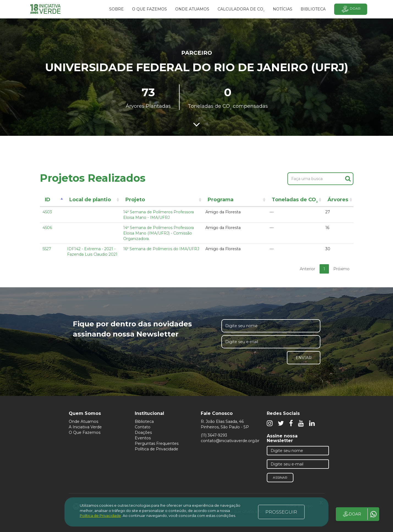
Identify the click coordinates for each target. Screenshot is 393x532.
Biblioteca (144, 421)
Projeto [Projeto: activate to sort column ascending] (135, 200)
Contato (143, 427)
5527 (47, 249)
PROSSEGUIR (281, 512)
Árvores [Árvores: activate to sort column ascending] (338, 200)
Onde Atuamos (83, 421)
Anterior (307, 269)
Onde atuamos (192, 9)
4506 (47, 228)
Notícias (283, 9)
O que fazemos (149, 9)
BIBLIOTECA (313, 9)
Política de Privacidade (156, 449)
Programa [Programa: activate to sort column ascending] (221, 200)
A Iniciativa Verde (85, 427)
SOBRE (116, 9)
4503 (47, 212)
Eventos (143, 438)
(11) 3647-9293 (214, 435)
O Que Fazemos (85, 432)
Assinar (280, 477)
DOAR (352, 514)
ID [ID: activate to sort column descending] (48, 200)
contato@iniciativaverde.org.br (230, 441)
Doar (351, 9)
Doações (143, 432)
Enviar (304, 358)
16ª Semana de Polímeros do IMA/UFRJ (161, 249)
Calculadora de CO (241, 10)
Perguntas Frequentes (157, 443)
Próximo (341, 269)
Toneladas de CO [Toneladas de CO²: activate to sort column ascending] (295, 201)
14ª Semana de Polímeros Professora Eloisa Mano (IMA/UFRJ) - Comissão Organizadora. (159, 233)
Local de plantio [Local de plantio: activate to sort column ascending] (90, 200)
